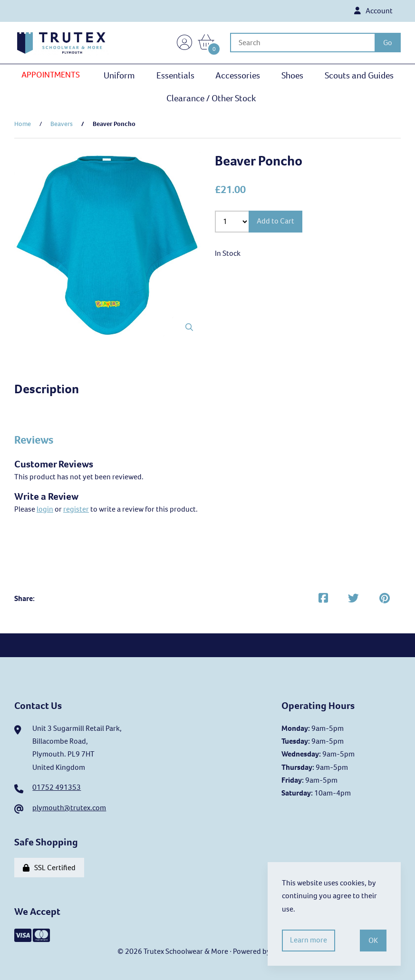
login (45, 509)
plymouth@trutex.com (69, 808)
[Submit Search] (388, 43)
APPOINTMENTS (51, 76)
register (76, 509)
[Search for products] (304, 43)
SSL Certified (49, 868)
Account (373, 11)
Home (23, 124)
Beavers (62, 124)
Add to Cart (276, 222)
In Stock (228, 254)
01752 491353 (57, 788)
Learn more (309, 940)
